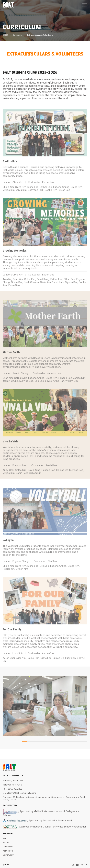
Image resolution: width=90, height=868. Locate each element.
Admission (8, 851)
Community (8, 855)
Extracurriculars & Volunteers (40, 35)
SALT (5, 838)
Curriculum (17, 35)
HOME (5, 35)
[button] (6, 747)
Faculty (6, 843)
